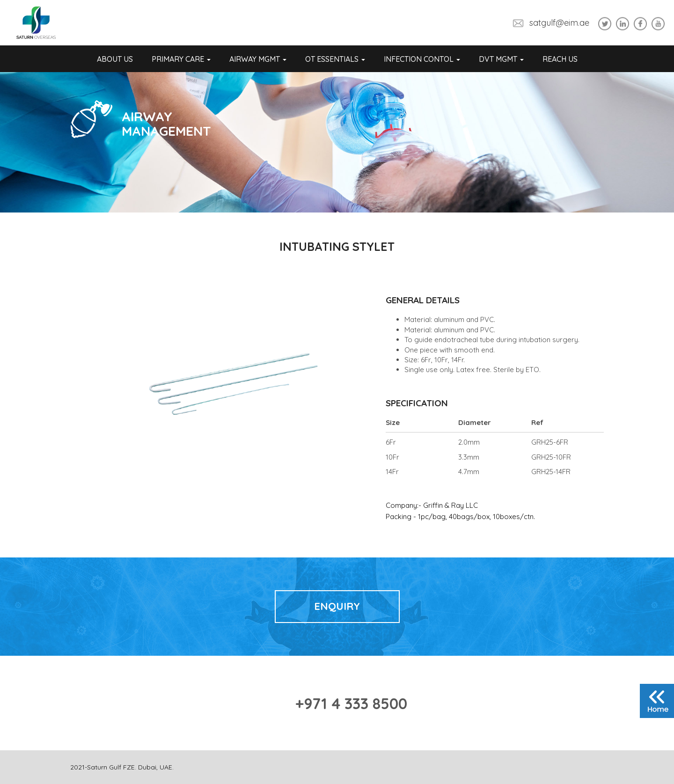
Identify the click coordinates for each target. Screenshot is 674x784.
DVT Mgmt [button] (501, 59)
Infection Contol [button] (422, 59)
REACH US (560, 59)
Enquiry (337, 606)
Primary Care (181, 59)
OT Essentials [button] (335, 59)
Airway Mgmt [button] (258, 59)
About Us (115, 59)
